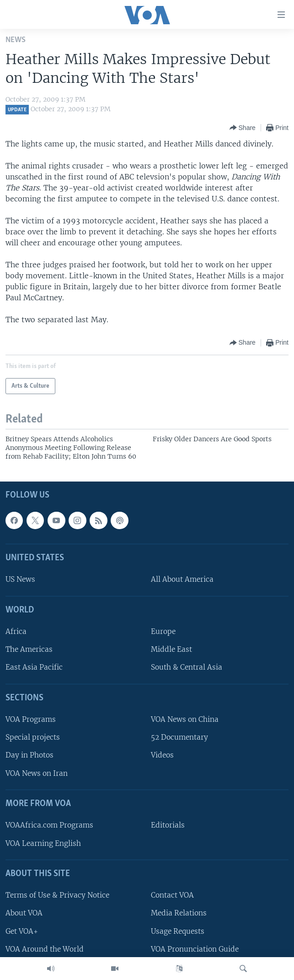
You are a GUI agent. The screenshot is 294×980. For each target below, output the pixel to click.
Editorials (168, 825)
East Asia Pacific (34, 667)
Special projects (33, 737)
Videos (162, 755)
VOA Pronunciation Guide (195, 949)
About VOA (24, 913)
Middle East (171, 649)
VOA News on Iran (37, 773)
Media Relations (179, 913)
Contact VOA (172, 895)
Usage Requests (178, 931)
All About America (182, 579)
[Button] (243, 128)
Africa (16, 631)
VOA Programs (31, 719)
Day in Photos (29, 755)
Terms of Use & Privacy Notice (57, 895)
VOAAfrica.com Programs (49, 825)
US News (20, 579)
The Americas (29, 649)
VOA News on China (185, 719)
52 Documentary (179, 737)
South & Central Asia (187, 667)
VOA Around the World (45, 949)
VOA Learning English (43, 843)
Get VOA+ (22, 931)
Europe (163, 631)
